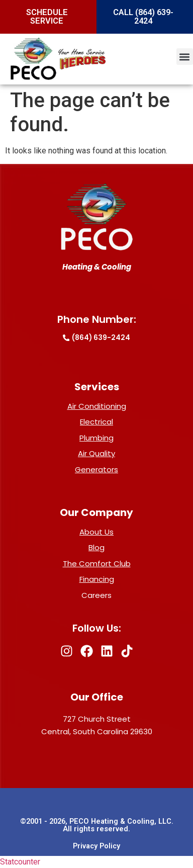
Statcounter (20, 862)
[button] (185, 57)
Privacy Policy (96, 846)
